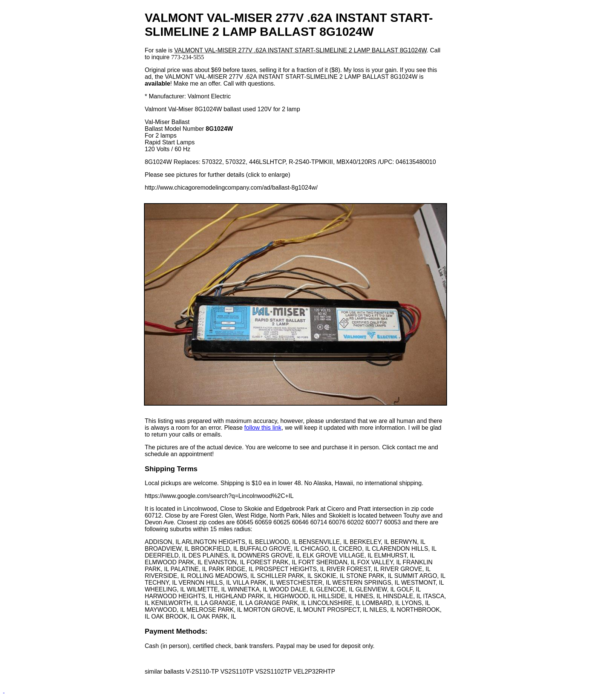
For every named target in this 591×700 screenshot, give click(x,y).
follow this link (263, 428)
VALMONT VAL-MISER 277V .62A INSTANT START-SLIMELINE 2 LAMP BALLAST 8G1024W (300, 50)
